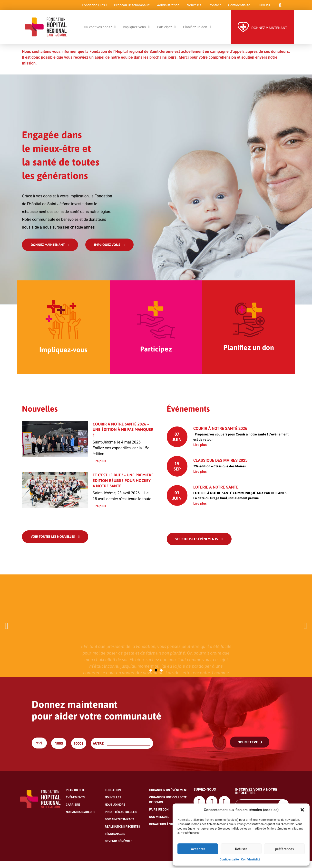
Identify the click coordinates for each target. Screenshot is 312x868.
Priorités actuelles (121, 819)
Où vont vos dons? (100, 29)
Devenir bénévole (119, 849)
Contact (214, 6)
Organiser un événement (168, 797)
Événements (75, 805)
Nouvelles (193, 6)
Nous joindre (115, 812)
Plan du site (75, 797)
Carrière (73, 812)
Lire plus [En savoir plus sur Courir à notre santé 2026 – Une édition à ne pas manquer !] (99, 468)
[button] (302, 810)
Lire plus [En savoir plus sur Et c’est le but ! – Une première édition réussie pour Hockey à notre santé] (99, 513)
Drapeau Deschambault (131, 6)
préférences (284, 849)
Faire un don (159, 817)
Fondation (113, 797)
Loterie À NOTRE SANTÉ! (216, 494)
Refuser (241, 849)
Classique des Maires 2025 (220, 467)
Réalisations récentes (122, 834)
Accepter (198, 849)
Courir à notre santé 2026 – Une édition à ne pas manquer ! (123, 436)
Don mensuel (159, 824)
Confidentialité (229, 859)
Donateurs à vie (161, 831)
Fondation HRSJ (93, 6)
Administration (167, 6)
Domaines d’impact (119, 827)
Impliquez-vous (136, 29)
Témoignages (115, 841)
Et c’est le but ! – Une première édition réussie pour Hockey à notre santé (123, 487)
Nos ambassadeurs (81, 819)
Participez (166, 29)
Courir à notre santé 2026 (220, 435)
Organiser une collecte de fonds (168, 807)
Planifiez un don (197, 29)
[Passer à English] (263, 6)
